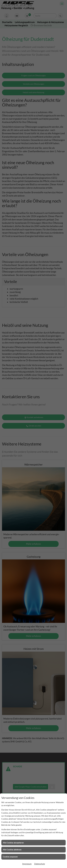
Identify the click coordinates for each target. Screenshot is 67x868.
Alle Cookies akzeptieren (13, 843)
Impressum (27, 864)
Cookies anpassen (10, 857)
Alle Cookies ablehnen (12, 850)
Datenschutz (40, 864)
